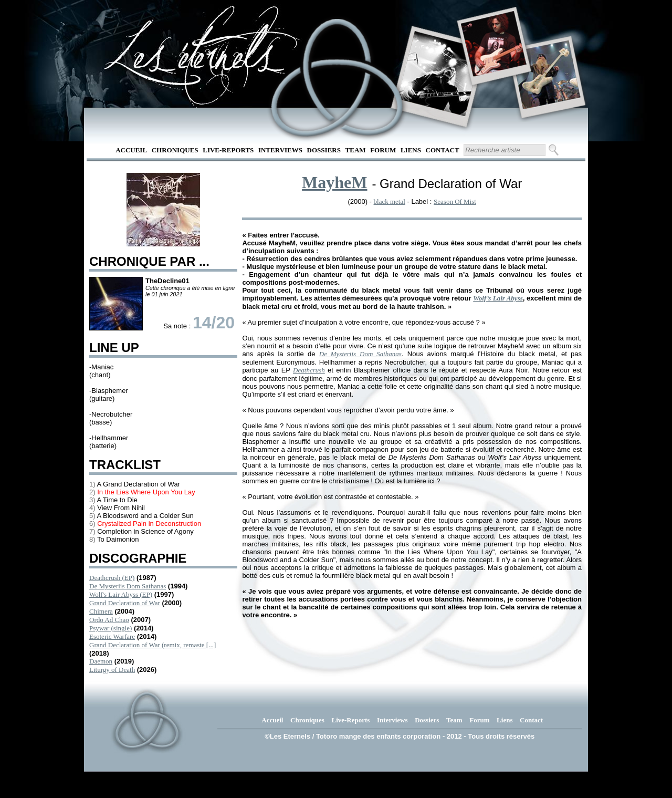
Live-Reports (228, 150)
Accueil (131, 150)
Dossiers (324, 150)
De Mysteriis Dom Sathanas (128, 586)
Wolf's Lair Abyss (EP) (121, 594)
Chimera (101, 611)
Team (356, 150)
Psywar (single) (111, 628)
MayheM (334, 182)
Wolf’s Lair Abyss (498, 298)
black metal (390, 201)
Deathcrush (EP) (112, 578)
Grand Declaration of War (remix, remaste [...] (153, 645)
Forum (383, 150)
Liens (411, 150)
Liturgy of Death (112, 670)
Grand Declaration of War (125, 603)
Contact (443, 150)
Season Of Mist (455, 201)
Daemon (101, 661)
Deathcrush (309, 370)
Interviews (280, 150)
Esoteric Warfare (112, 636)
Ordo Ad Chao (109, 620)
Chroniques (175, 150)
